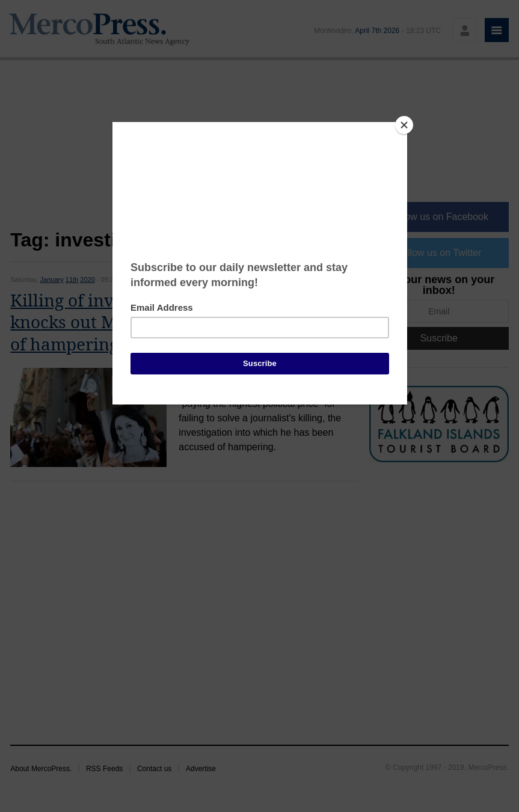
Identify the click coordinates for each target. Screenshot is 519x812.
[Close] (404, 125)
